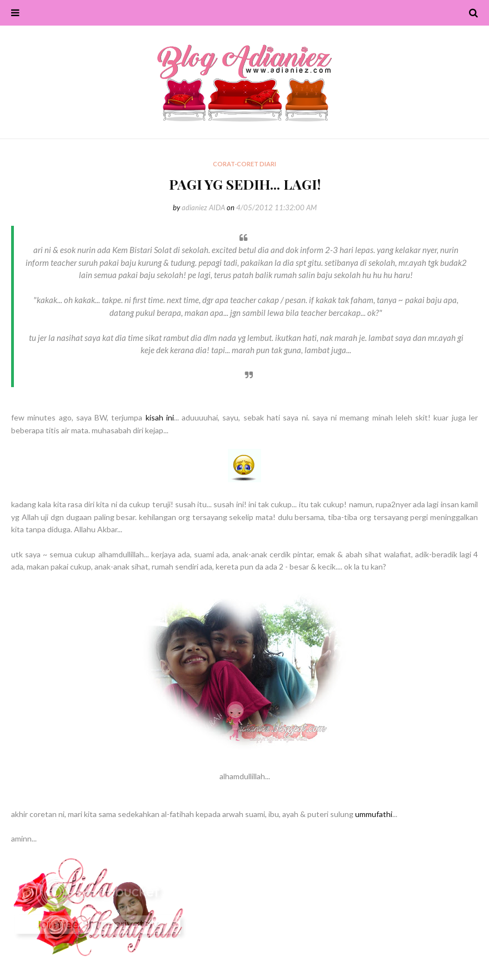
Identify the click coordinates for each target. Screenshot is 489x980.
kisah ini (160, 417)
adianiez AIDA (203, 207)
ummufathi (374, 814)
